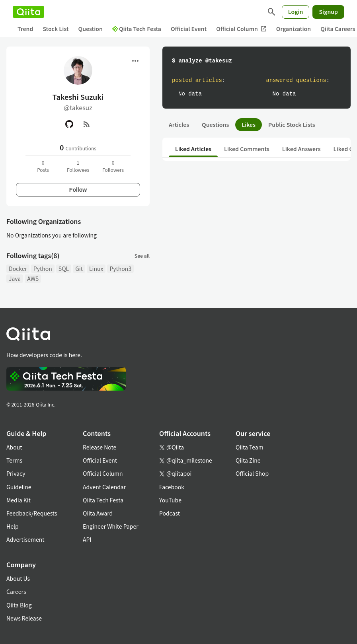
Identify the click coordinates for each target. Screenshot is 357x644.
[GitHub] (69, 124)
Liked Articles (193, 149)
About (14, 447)
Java (15, 278)
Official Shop (252, 473)
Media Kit (19, 500)
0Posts (43, 166)
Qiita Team (250, 447)
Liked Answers (301, 149)
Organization (294, 29)
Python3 (120, 268)
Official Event (189, 29)
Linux (96, 268)
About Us (18, 578)
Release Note (99, 447)
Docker (18, 268)
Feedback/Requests (32, 513)
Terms (14, 460)
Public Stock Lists (292, 125)
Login (296, 12)
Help (13, 526)
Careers (16, 591)
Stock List (56, 29)
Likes (249, 125)
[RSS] (87, 124)
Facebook (172, 487)
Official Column (241, 29)
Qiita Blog (19, 605)
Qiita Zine (248, 460)
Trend (25, 29)
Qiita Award (98, 513)
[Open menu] (135, 61)
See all (142, 256)
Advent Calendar (104, 487)
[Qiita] (28, 12)
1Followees (78, 166)
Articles (179, 125)
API (87, 539)
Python (43, 268)
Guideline (19, 487)
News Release (24, 618)
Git (79, 268)
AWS (33, 278)
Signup (328, 12)
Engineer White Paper (111, 526)
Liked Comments (247, 149)
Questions (215, 125)
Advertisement (25, 539)
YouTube (170, 500)
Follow (78, 190)
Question (91, 29)
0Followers (113, 166)
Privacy (16, 473)
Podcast (170, 513)
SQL (64, 268)
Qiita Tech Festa (137, 29)
